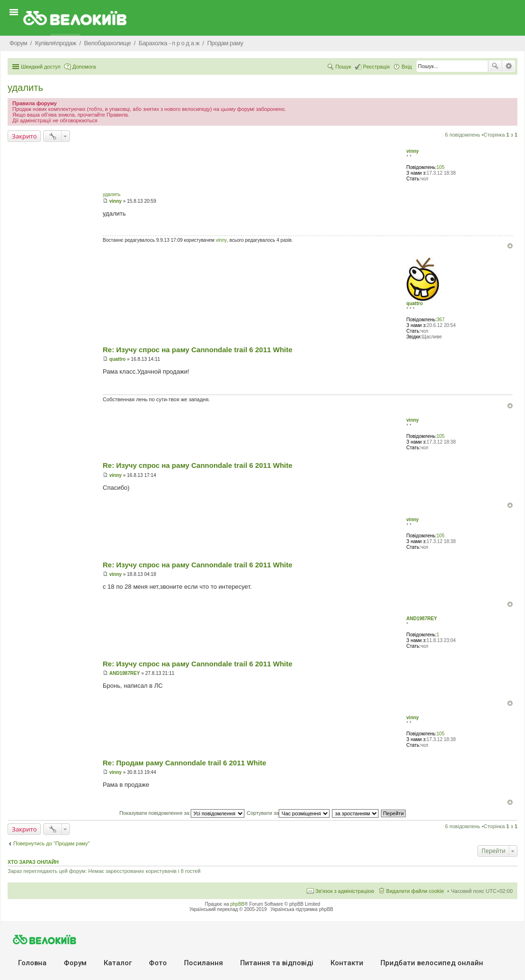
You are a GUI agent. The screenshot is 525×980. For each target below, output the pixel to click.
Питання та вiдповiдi (277, 963)
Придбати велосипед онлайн (432, 963)
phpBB (237, 904)
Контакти (347, 963)
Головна (32, 963)
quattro (415, 303)
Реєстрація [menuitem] (376, 67)
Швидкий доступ (41, 67)
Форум (75, 963)
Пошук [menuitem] (343, 67)
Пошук (495, 66)
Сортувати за (288, 813)
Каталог (118, 963)
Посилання (204, 963)
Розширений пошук (509, 66)
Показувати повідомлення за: (182, 813)
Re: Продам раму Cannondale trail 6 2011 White (185, 763)
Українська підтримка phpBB (302, 909)
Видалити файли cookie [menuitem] (415, 891)
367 (441, 320)
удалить (25, 88)
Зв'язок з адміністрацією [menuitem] (345, 891)
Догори (510, 246)
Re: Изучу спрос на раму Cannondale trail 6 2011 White (198, 350)
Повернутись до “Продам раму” (51, 843)
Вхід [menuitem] (407, 67)
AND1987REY (422, 619)
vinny (413, 151)
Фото (158, 963)
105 (441, 167)
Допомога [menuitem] (84, 67)
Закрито (24, 136)
